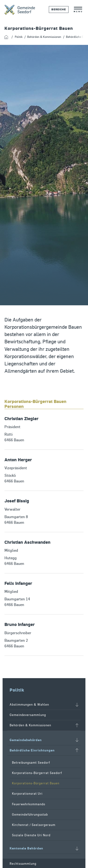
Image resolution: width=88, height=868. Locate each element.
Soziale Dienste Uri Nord (31, 835)
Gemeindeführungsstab (30, 815)
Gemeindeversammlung (28, 715)
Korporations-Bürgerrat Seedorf (37, 773)
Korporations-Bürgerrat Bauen (36, 783)
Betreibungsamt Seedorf (31, 763)
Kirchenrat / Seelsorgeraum (34, 825)
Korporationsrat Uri (27, 794)
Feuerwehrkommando (29, 804)
